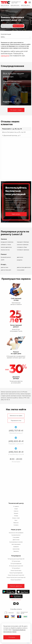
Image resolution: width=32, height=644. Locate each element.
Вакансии (16, 523)
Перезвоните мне (16, 421)
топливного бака (22, 247)
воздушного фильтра (7, 242)
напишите (5, 56)
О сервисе (16, 507)
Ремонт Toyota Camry (16, 571)
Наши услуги (16, 530)
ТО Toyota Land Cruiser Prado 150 (16, 559)
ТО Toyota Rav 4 (16, 568)
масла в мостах (5, 250)
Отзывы (16, 516)
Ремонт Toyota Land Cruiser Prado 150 (16, 578)
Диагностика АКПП (6, 270)
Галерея (16, 513)
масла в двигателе (6, 247)
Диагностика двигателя (24, 267)
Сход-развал (21, 270)
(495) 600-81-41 (15, 6)
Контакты (16, 525)
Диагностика (4, 267)
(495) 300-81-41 (25, 6)
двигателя (20, 257)
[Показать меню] (30, 2)
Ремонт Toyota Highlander (16, 573)
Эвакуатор (16, 551)
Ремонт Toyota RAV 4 (16, 580)
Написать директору (16, 586)
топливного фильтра (23, 250)
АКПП (3, 260)
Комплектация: (6, 34)
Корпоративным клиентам (16, 542)
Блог (16, 520)
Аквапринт (16, 547)
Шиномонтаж (16, 549)
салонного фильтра (23, 245)
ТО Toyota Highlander (16, 564)
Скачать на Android (16, 600)
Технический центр (16, 503)
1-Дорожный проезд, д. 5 (5, 7)
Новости (16, 511)
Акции (16, 509)
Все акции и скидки (16, 110)
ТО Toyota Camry (16, 561)
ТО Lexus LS (7, 26)
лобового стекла (6, 245)
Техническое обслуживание (16, 533)
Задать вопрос (16, 214)
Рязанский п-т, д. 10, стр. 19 (15, 7)
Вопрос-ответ (16, 518)
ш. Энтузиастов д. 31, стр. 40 (26, 7)
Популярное (16, 556)
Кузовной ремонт (6, 257)
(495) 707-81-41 (5, 6)
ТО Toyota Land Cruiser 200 (16, 566)
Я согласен (12, 637)
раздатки (20, 260)
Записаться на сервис (16, 416)
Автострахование (16, 544)
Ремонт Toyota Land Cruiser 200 (16, 575)
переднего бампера (23, 242)
